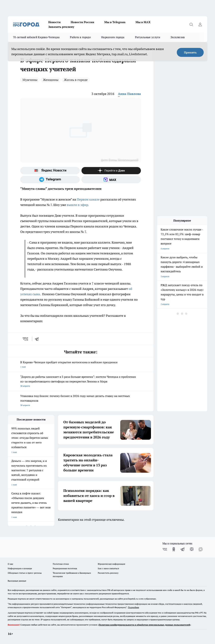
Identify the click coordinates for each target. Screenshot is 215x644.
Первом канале (88, 199)
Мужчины (30, 80)
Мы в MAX (143, 22)
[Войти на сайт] (200, 24)
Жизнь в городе (76, 80)
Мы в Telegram (115, 22)
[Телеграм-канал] (50, 180)
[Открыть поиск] (191, 24)
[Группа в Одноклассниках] (174, 549)
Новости (54, 22)
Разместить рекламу (108, 573)
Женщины (51, 80)
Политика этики (61, 564)
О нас (10, 564)
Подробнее (134, 607)
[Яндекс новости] (50, 171)
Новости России (82, 22)
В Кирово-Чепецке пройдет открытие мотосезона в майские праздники (81, 365)
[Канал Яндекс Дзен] (111, 171)
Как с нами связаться (108, 568)
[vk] (26, 339)
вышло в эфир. (78, 205)
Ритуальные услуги (148, 37)
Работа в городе (80, 37)
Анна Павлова (129, 94)
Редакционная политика (65, 568)
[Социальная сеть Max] (111, 180)
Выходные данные (17, 581)
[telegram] (38, 339)
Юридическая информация (111, 564)
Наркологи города (113, 37)
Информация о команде (20, 568)
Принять (190, 52)
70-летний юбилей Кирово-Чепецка (36, 37)
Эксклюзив (178, 37)
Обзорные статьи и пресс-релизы (25, 573)
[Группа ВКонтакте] (165, 549)
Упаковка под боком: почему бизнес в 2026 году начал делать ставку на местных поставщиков (81, 401)
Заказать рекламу (61, 27)
